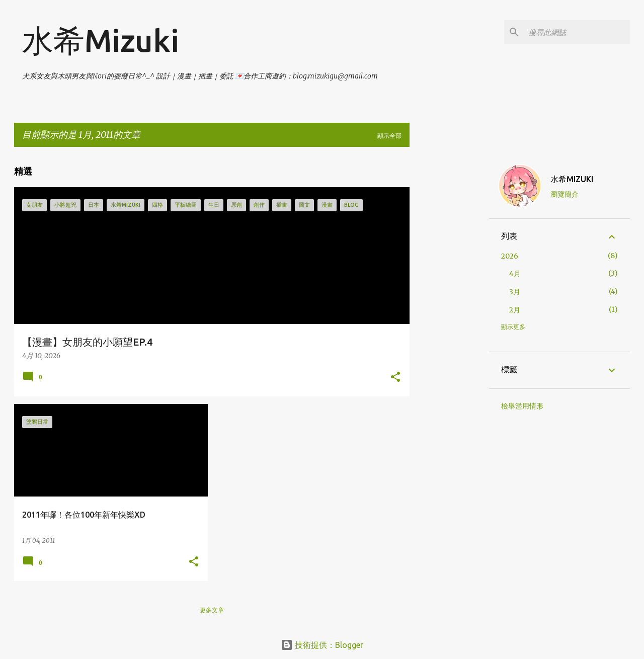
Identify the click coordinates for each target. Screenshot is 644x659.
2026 (510, 256)
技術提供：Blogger (322, 645)
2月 (515, 310)
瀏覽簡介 (565, 194)
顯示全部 (389, 136)
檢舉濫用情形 (522, 406)
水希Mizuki (101, 40)
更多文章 (212, 610)
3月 (515, 292)
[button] (395, 378)
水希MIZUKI (572, 179)
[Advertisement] (449, 306)
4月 (515, 274)
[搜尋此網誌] (577, 32)
